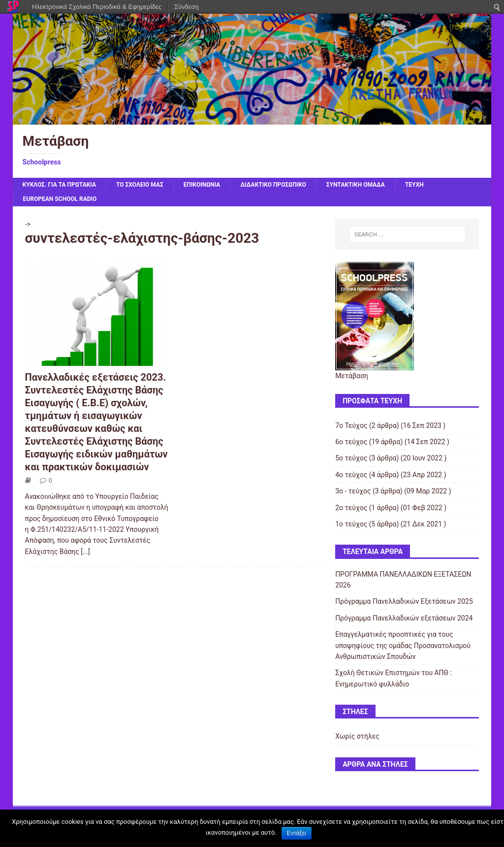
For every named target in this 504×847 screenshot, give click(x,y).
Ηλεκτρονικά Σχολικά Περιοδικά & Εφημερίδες (97, 7)
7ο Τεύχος (351, 425)
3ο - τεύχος (353, 491)
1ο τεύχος (351, 524)
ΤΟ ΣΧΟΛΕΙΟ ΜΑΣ (140, 185)
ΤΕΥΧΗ (414, 185)
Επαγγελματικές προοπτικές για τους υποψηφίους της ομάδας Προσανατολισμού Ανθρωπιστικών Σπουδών (403, 645)
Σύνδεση (187, 7)
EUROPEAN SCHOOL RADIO (60, 199)
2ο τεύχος (351, 508)
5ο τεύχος (351, 458)
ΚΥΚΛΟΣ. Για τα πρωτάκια (59, 185)
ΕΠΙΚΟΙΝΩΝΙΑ (202, 185)
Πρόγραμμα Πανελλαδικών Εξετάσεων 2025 (404, 601)
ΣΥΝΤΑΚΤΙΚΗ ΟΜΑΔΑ (356, 185)
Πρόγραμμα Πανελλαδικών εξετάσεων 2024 (404, 618)
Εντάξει (297, 833)
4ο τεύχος (351, 475)
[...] (85, 552)
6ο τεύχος (351, 442)
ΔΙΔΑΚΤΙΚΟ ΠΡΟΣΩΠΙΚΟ (273, 185)
